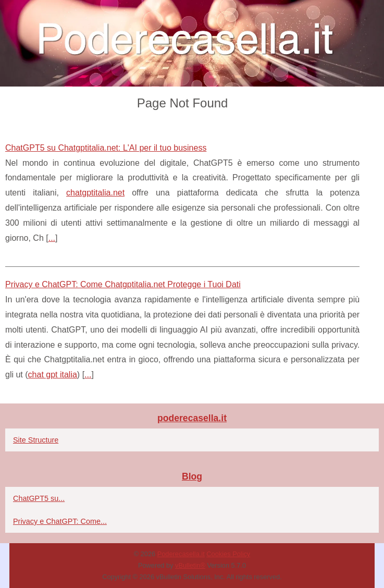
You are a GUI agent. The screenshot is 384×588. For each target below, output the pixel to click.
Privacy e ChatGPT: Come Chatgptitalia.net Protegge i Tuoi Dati (123, 284)
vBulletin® (190, 565)
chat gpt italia (53, 375)
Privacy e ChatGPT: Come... (60, 521)
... (52, 238)
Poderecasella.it (181, 554)
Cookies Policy (228, 554)
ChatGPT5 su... (39, 498)
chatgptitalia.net (95, 193)
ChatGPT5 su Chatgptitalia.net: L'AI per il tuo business (106, 148)
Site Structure (36, 440)
